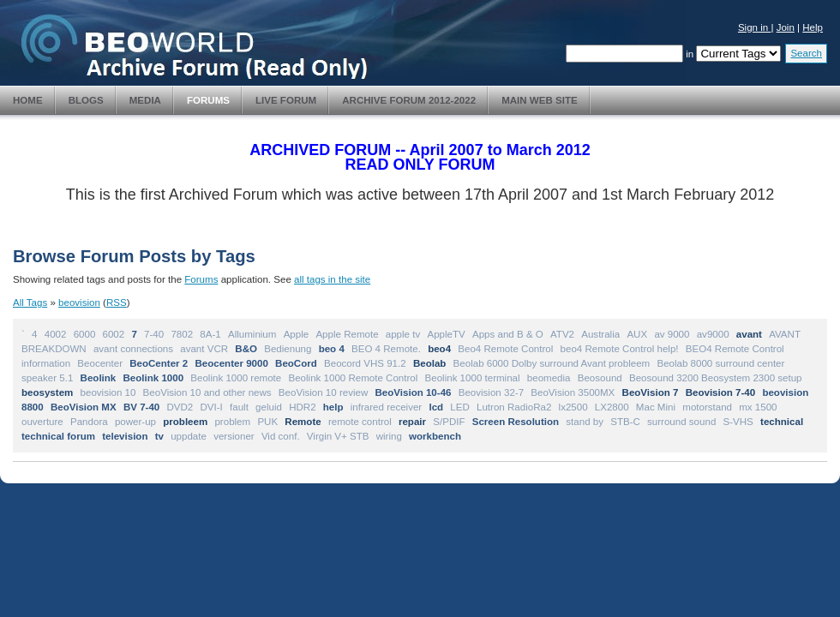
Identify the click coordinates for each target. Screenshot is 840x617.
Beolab (430, 363)
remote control (360, 422)
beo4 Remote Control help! (620, 349)
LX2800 (612, 407)
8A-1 (210, 334)
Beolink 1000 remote (236, 378)
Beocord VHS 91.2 (365, 363)
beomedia (549, 378)
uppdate (189, 436)
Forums (208, 100)
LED (459, 407)
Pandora (89, 422)
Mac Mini (656, 407)
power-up (135, 422)
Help (813, 27)
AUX (637, 334)
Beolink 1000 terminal (473, 378)
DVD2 (180, 407)
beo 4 (332, 349)
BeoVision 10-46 (413, 392)
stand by (585, 422)
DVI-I (212, 407)
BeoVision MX (84, 407)
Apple (297, 334)
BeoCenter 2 (159, 363)
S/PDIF (449, 422)
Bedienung (288, 349)
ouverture (42, 422)
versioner (234, 436)
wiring (389, 436)
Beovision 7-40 (721, 392)
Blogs (86, 100)
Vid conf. (281, 436)
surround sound (681, 422)
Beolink (99, 378)
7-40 (154, 334)
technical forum (58, 436)
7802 (182, 334)
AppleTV (446, 334)
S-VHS (738, 422)
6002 (114, 334)
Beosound (600, 378)
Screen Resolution (516, 422)
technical (782, 422)
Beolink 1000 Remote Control (353, 378)
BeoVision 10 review (323, 392)
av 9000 (672, 334)
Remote (303, 422)
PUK (267, 422)
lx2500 (573, 407)
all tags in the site (332, 279)
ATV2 (562, 334)
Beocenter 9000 (231, 363)
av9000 (713, 334)
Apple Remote (347, 334)
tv (159, 436)
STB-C (625, 422)
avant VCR (204, 349)
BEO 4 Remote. (386, 349)
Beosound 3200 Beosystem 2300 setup (716, 378)
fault (239, 407)
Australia (600, 334)
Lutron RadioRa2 (514, 407)
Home (28, 100)
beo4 (439, 349)
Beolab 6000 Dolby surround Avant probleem (552, 363)
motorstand (707, 407)
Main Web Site (540, 100)
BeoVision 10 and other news (207, 392)
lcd (436, 407)
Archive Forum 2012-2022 (409, 100)
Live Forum (286, 100)
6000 (85, 334)
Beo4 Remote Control (505, 349)
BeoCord (296, 363)
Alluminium (252, 334)
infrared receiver (386, 407)
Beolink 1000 (154, 378)
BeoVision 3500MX (573, 392)
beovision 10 (108, 392)
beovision (79, 303)
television (125, 436)
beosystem (47, 392)
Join (786, 27)
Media (145, 100)
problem (232, 422)
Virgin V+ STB (338, 436)
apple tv (403, 334)
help (333, 407)
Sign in (755, 27)
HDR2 (302, 407)
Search (806, 53)
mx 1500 (758, 407)
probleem (185, 422)
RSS (117, 303)
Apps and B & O (508, 334)
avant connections (133, 349)
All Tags (30, 303)
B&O (246, 349)
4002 (56, 334)
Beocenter (100, 363)
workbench (435, 436)
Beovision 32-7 (491, 392)
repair (412, 422)
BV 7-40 (141, 407)
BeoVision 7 (651, 392)
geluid (269, 407)
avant (749, 334)
